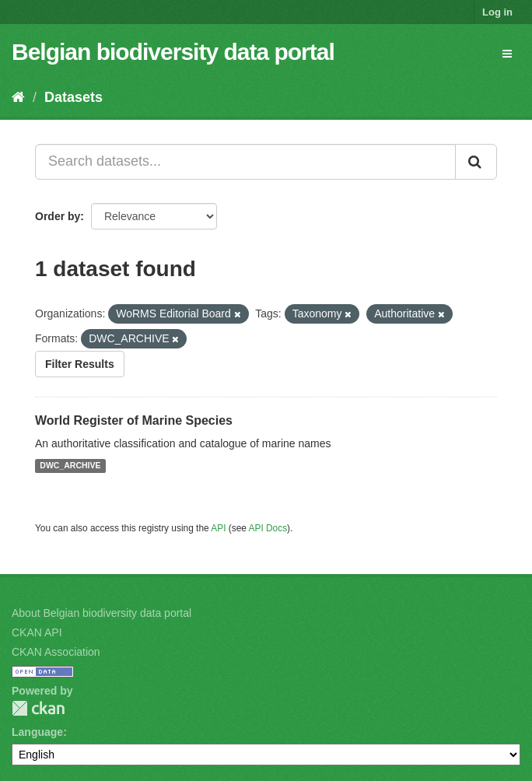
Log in (497, 12)
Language (37, 732)
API (218, 528)
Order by (58, 216)
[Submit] (476, 162)
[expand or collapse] (507, 54)
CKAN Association (56, 652)
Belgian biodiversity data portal (173, 52)
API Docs (268, 528)
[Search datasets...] (245, 162)
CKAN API (37, 632)
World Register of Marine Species (134, 420)
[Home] (18, 97)
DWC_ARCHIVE (70, 466)
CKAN (38, 708)
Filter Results (80, 364)
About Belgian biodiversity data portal (101, 613)
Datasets (73, 97)
